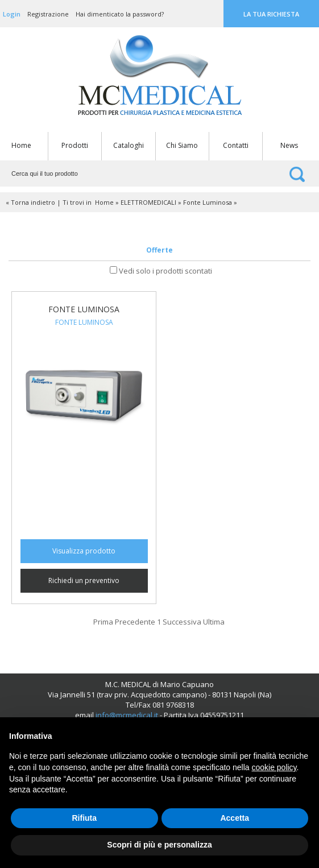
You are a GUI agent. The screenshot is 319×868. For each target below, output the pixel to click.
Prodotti (75, 145)
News (289, 145)
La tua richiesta (271, 14)
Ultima (214, 622)
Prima (103, 622)
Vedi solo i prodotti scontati (165, 271)
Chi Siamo (182, 145)
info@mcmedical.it (127, 715)
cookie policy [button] (274, 767)
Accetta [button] (235, 818)
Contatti (236, 145)
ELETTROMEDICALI (148, 202)
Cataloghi (129, 145)
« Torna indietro (30, 202)
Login (12, 14)
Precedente (135, 622)
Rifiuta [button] (84, 818)
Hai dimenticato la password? (120, 14)
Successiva (182, 622)
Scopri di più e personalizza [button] (159, 845)
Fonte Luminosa (208, 202)
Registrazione (48, 14)
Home (21, 145)
